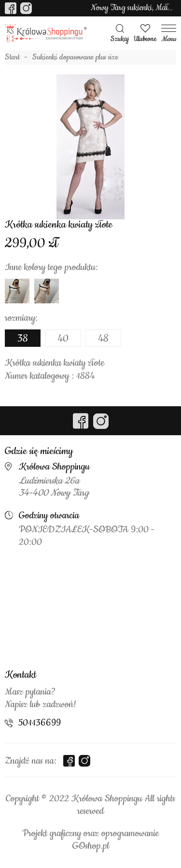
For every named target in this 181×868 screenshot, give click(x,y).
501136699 (40, 723)
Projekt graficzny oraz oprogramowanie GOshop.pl (90, 840)
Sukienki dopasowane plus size (75, 57)
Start (12, 57)
